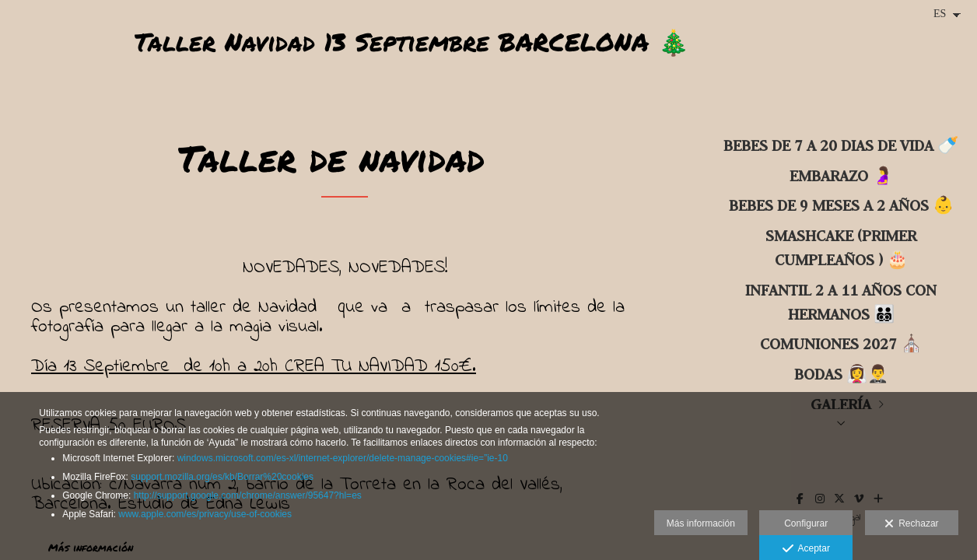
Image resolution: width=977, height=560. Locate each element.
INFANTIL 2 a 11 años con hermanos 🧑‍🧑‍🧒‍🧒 (841, 302)
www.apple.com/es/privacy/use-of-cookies (205, 514)
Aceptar (806, 549)
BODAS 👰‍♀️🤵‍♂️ (841, 374)
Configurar (806, 523)
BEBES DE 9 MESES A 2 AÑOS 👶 (841, 205)
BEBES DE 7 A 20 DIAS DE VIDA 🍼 (841, 145)
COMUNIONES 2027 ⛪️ (841, 343)
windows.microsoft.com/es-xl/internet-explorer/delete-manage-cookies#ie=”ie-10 (343, 458)
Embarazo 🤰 (841, 175)
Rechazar (912, 524)
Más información (701, 523)
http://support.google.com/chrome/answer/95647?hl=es (248, 495)
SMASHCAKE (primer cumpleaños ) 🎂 (841, 247)
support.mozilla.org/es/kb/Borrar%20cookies (222, 477)
